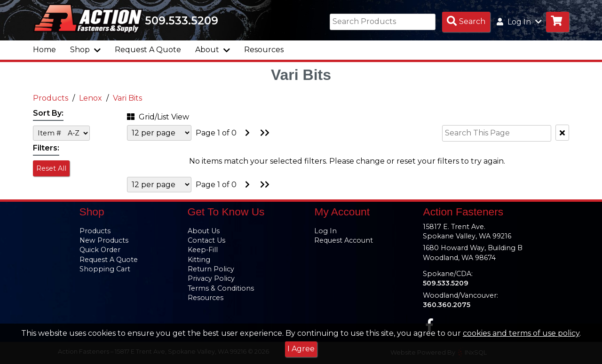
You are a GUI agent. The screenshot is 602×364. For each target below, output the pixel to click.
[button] (172, 115)
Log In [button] (519, 22)
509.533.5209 (182, 21)
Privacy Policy (211, 278)
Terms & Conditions (221, 288)
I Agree (301, 349)
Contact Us (206, 240)
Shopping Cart (105, 269)
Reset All (51, 168)
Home (44, 50)
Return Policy (211, 269)
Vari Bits (127, 98)
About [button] (213, 50)
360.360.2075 (447, 305)
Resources (264, 50)
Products (51, 98)
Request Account (344, 240)
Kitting (199, 260)
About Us (204, 231)
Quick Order (100, 250)
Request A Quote (148, 50)
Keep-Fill (203, 250)
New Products (104, 240)
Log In (325, 231)
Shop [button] (85, 50)
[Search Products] (466, 22)
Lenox (91, 98)
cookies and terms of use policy (521, 333)
